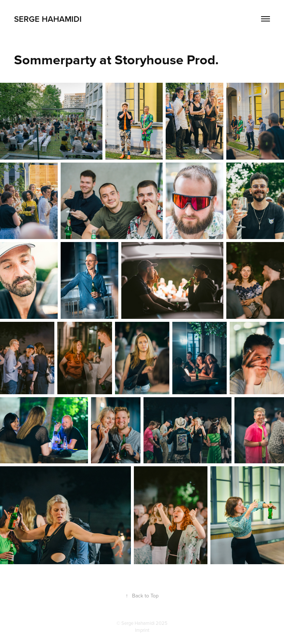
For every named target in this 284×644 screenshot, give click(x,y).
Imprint (142, 630)
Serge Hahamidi (48, 19)
